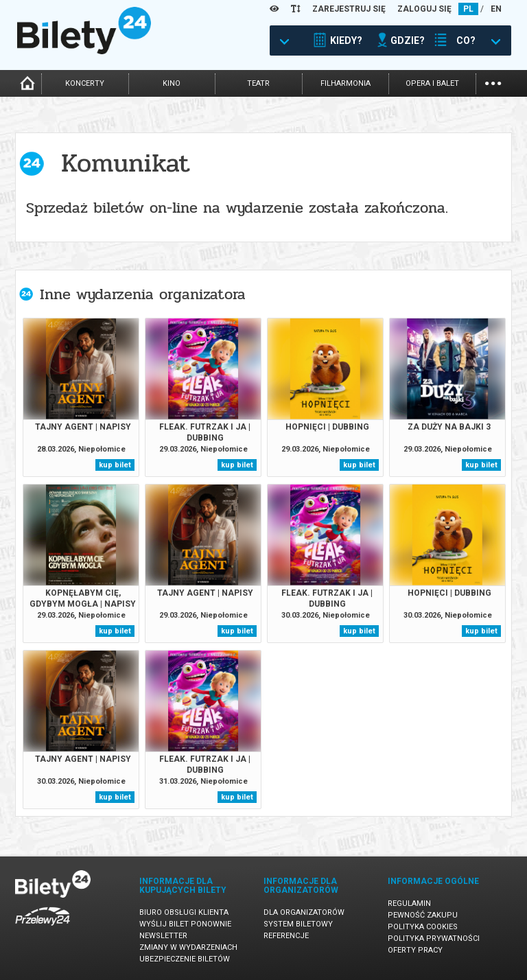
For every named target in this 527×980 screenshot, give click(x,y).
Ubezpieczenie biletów (185, 959)
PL (468, 9)
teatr (258, 83)
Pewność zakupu (423, 915)
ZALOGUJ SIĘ (424, 9)
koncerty (85, 83)
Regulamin (409, 903)
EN (496, 9)
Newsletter (163, 936)
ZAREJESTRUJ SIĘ (349, 9)
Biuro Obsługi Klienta (184, 912)
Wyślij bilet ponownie (185, 924)
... (493, 82)
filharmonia (346, 83)
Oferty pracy (415, 950)
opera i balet (432, 83)
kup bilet (115, 465)
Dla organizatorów (304, 912)
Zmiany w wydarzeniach (188, 947)
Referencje (286, 936)
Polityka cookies (423, 927)
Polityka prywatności (434, 938)
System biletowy (298, 924)
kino (172, 83)
